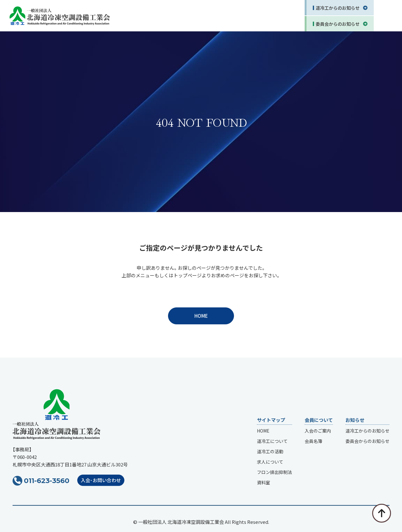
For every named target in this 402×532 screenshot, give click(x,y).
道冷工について (272, 441)
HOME (201, 316)
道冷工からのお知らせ (367, 431)
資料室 (263, 483)
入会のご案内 (318, 431)
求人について (270, 462)
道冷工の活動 (270, 452)
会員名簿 (313, 441)
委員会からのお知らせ (367, 441)
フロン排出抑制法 (274, 472)
